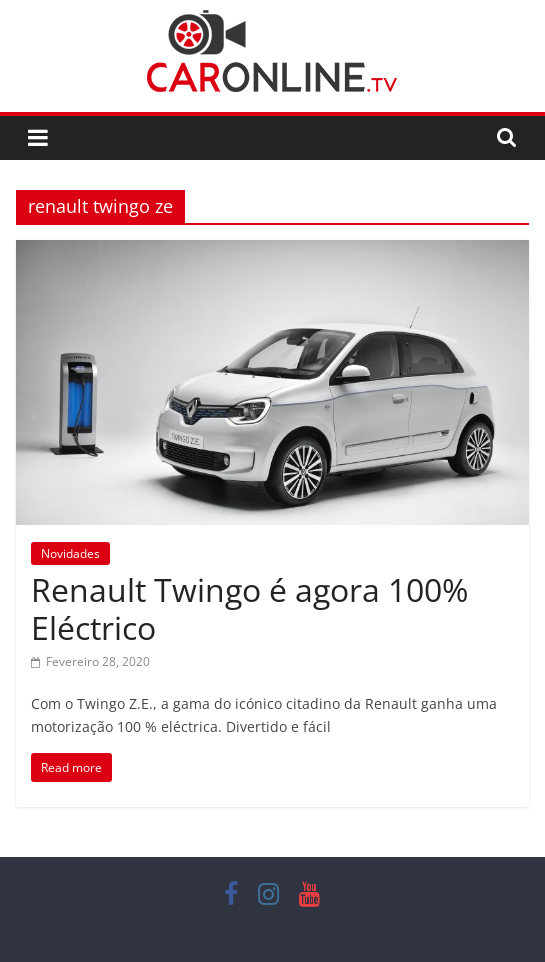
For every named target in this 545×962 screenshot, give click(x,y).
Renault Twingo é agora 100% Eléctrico (249, 608)
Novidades (70, 553)
